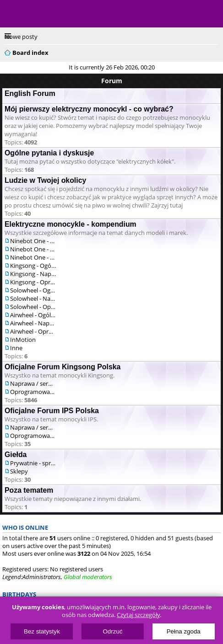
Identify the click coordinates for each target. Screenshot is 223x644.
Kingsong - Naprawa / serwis (33, 274)
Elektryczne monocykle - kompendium (71, 224)
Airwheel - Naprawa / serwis (33, 323)
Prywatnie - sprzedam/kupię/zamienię (33, 463)
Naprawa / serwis (33, 383)
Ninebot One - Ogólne (33, 241)
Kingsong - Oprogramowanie (33, 282)
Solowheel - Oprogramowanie (33, 307)
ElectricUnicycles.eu (66, 15)
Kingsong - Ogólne (33, 266)
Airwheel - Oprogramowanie (33, 331)
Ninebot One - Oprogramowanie (33, 257)
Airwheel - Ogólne (33, 315)
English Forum (30, 93)
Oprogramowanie (33, 392)
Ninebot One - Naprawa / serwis (33, 249)
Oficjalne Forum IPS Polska (52, 411)
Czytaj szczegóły (138, 615)
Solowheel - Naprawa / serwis (33, 298)
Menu (14, 14)
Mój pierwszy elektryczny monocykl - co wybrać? (89, 109)
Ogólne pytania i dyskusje (49, 153)
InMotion (23, 340)
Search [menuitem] (215, 51)
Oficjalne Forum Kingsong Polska (63, 367)
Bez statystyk (42, 631)
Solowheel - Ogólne (33, 290)
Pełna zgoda (184, 631)
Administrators (42, 577)
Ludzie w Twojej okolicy (45, 180)
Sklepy (19, 471)
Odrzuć (113, 631)
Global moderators (88, 577)
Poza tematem (29, 490)
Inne (16, 348)
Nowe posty (21, 37)
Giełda (16, 455)
